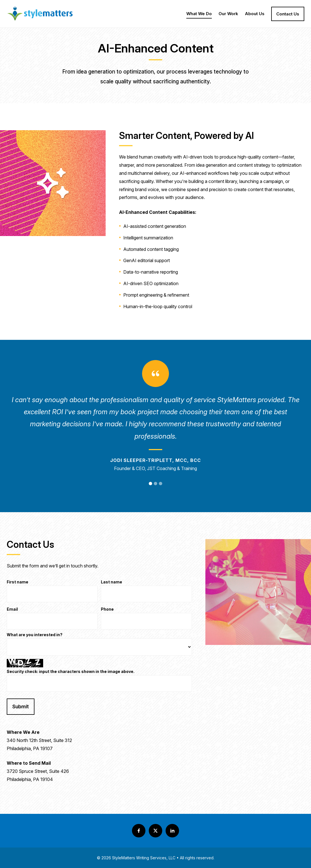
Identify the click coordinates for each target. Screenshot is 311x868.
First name (18, 582)
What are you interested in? (35, 635)
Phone (107, 609)
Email (12, 609)
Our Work (228, 15)
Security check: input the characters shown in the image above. (71, 672)
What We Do (199, 15)
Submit (21, 706)
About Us (255, 15)
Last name (112, 582)
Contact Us (288, 14)
